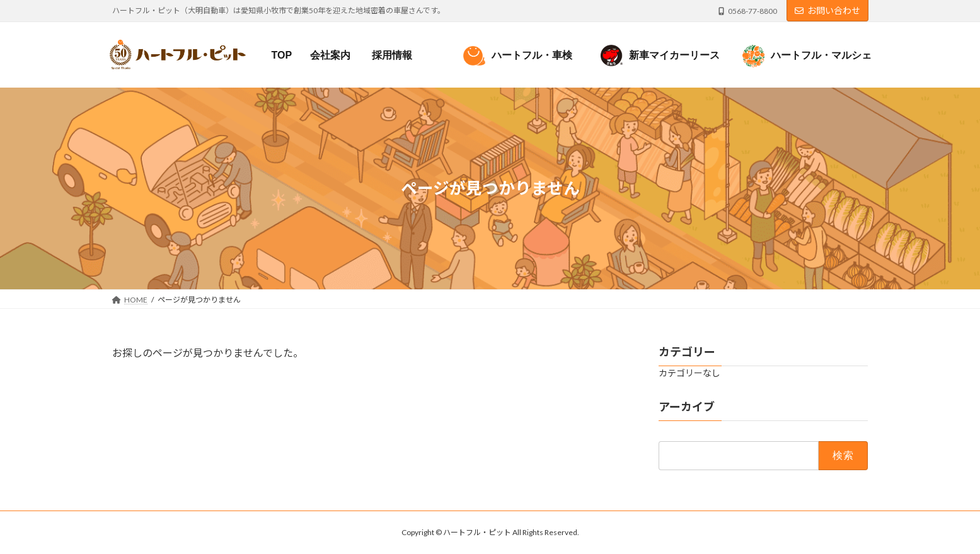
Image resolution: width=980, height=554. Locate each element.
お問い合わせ (827, 10)
